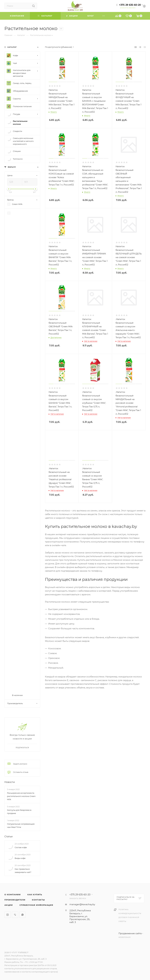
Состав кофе (21, 847)
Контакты (38, 900)
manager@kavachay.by (82, 904)
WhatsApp (22, 915)
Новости (10, 782)
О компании (13, 895)
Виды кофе (20, 858)
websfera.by (125, 937)
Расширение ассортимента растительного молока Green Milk (21, 796)
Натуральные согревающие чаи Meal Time (21, 825)
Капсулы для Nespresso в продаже (19, 812)
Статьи (8, 837)
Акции (9, 905)
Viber (15, 915)
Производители (15, 900)
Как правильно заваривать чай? (23, 871)
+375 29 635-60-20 (130, 5)
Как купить (35, 895)
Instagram (8, 915)
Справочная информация (36, 905)
